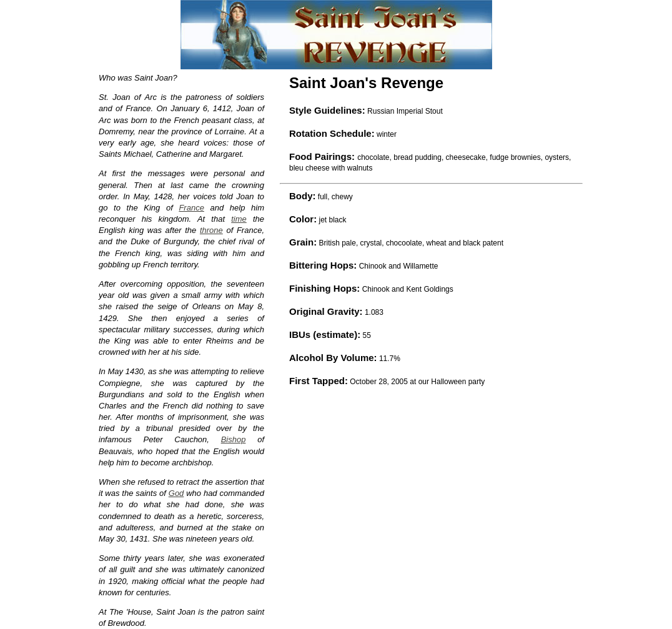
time (239, 219)
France (191, 208)
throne (211, 230)
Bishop (234, 439)
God (176, 493)
